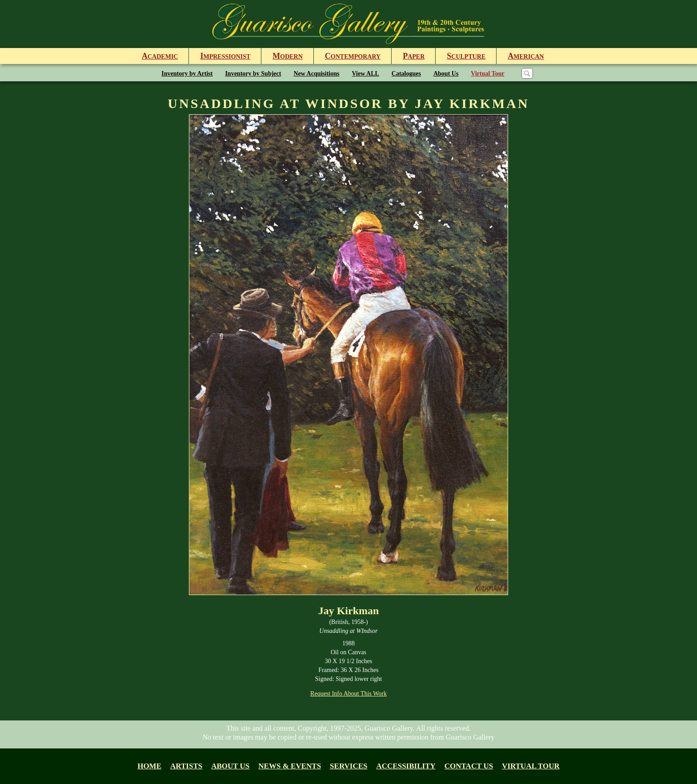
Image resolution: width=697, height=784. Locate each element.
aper (414, 56)
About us (230, 766)
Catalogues (406, 74)
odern (288, 56)
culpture (466, 56)
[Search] (527, 73)
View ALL (366, 74)
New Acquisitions (316, 74)
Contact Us (469, 766)
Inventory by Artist (187, 74)
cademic (160, 56)
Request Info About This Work (348, 694)
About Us (446, 74)
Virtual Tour (487, 74)
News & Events (290, 766)
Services (348, 766)
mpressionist (225, 56)
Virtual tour (531, 766)
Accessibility (406, 766)
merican (526, 56)
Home (149, 766)
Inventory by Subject (253, 74)
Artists (186, 766)
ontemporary (353, 56)
